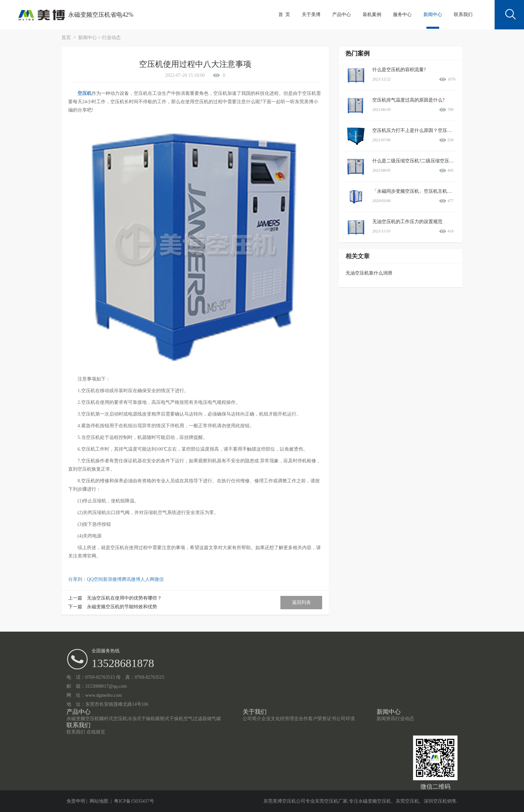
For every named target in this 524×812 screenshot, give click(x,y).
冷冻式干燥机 (141, 719)
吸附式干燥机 (169, 719)
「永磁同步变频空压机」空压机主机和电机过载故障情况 (431, 191)
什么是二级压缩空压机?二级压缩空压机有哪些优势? (426, 161)
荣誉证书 (327, 719)
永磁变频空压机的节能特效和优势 (122, 607)
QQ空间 (95, 579)
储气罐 (214, 719)
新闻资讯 (386, 719)
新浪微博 (112, 579)
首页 (67, 38)
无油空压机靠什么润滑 (369, 273)
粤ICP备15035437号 (134, 801)
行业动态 (111, 38)
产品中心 (342, 15)
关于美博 (311, 15)
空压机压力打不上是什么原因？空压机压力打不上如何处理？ (435, 130)
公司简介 (252, 719)
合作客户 (308, 719)
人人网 (147, 579)
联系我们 (463, 15)
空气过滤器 (195, 719)
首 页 (284, 15)
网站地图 (99, 801)
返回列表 (301, 602)
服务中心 (402, 15)
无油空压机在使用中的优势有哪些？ (124, 598)
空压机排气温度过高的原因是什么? (408, 100)
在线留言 (96, 732)
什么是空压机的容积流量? (399, 70)
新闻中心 (433, 15)
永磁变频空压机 (83, 719)
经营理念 (289, 719)
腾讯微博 (131, 579)
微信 (159, 579)
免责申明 (76, 801)
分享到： (78, 579)
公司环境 (346, 719)
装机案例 (372, 15)
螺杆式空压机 (113, 719)
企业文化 (271, 719)
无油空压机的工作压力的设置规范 (407, 222)
